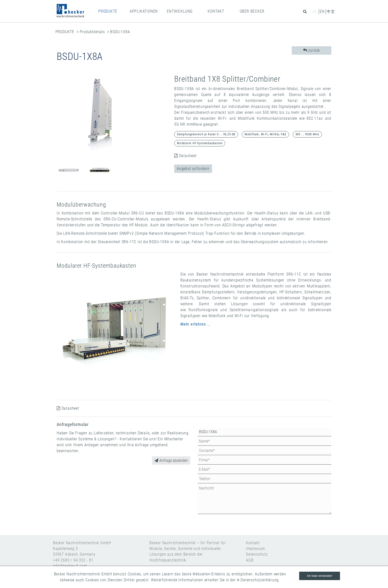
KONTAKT (216, 11)
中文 (331, 12)
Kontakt (253, 543)
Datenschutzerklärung (258, 580)
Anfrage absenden (171, 460)
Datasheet (185, 156)
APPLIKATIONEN (144, 11)
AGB (250, 560)
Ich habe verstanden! (320, 576)
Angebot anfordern (193, 169)
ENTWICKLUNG (180, 11)
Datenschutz (257, 554)
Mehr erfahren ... (195, 324)
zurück (312, 50)
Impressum (255, 549)
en (322, 12)
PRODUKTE (108, 11)
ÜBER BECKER (252, 11)
